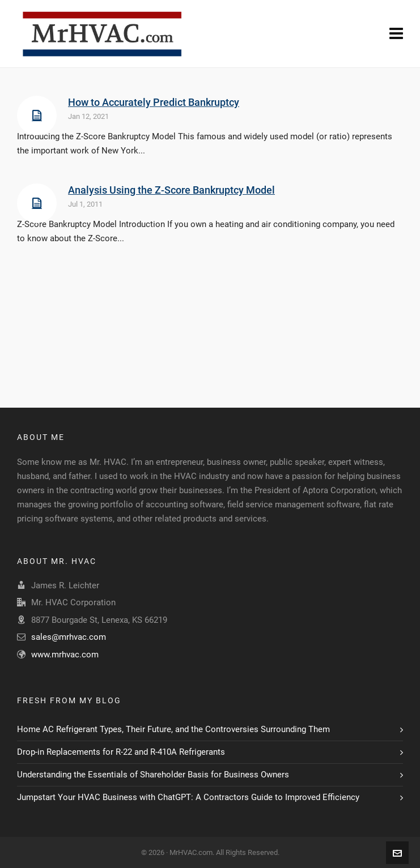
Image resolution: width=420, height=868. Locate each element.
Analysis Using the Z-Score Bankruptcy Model (171, 190)
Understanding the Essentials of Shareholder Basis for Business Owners (153, 775)
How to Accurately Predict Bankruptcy (154, 102)
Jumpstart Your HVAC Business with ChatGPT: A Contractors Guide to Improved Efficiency (188, 797)
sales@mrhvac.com (69, 637)
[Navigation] (396, 34)
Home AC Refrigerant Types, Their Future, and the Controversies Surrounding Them (173, 729)
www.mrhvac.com (65, 655)
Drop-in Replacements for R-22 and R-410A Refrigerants (121, 752)
